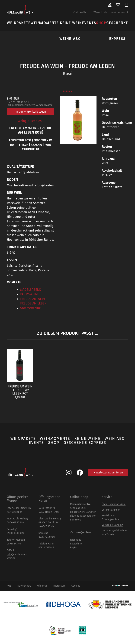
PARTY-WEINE (30, 294)
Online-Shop (81, 12)
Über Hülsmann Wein (114, 504)
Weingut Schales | (31, 121)
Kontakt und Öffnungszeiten (110, 517)
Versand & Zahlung (112, 525)
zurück (68, 91)
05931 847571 (14, 544)
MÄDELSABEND (31, 290)
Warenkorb (100, 12)
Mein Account (120, 12)
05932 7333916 (46, 548)
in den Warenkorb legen (31, 112)
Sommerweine (30, 308)
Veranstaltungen (111, 510)
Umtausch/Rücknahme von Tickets (115, 533)
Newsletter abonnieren (108, 472)
